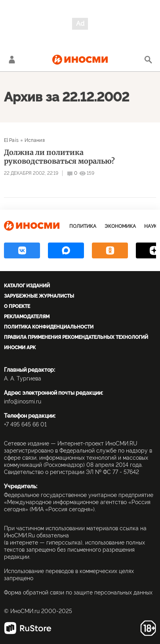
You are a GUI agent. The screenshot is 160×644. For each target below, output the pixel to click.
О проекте (17, 306)
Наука (152, 226)
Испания (35, 140)
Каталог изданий (27, 286)
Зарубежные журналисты (39, 296)
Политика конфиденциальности (49, 327)
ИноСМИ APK (20, 348)
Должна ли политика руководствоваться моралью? (59, 157)
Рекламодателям (27, 317)
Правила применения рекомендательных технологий (76, 337)
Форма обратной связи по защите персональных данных (78, 592)
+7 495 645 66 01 (25, 424)
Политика (83, 226)
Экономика (120, 226)
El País (11, 140)
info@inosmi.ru (23, 401)
